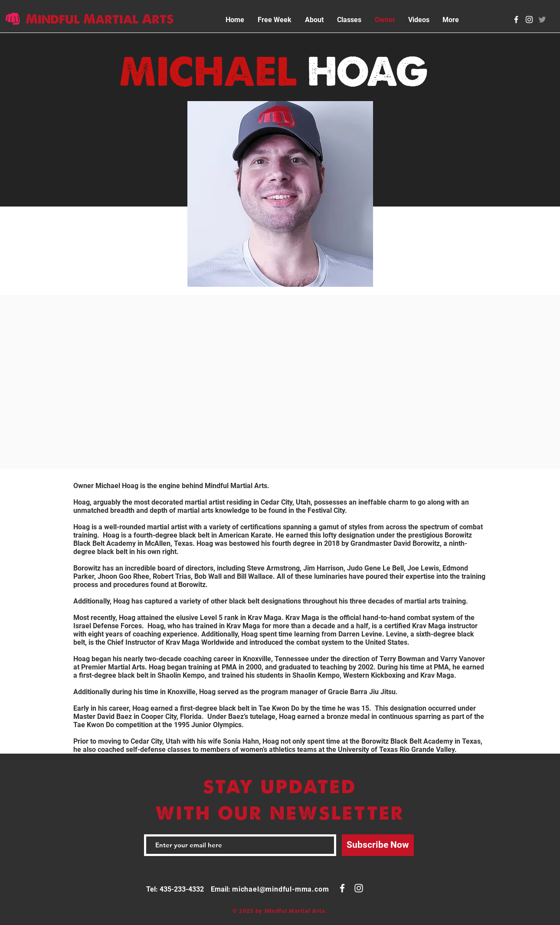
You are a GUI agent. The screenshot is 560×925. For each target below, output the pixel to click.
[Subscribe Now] (378, 845)
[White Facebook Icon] (516, 20)
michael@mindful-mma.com (280, 889)
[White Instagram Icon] (529, 20)
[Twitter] (542, 20)
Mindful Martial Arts (100, 19)
